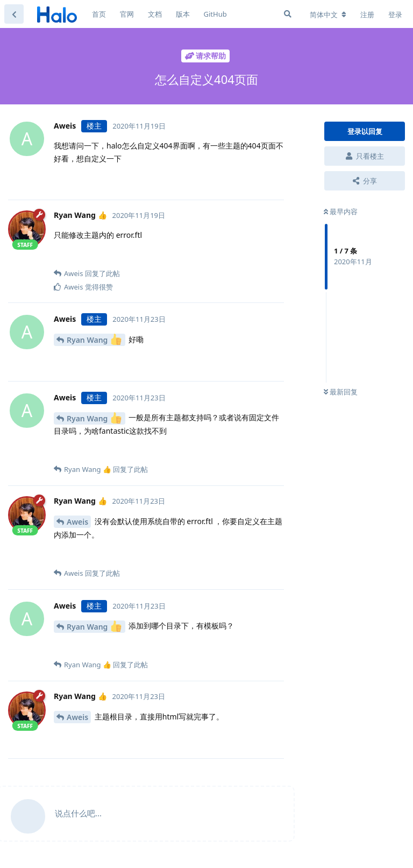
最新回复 (341, 392)
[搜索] (288, 14)
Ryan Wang (94, 339)
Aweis (77, 522)
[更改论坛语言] (328, 15)
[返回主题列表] (14, 14)
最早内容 (341, 211)
